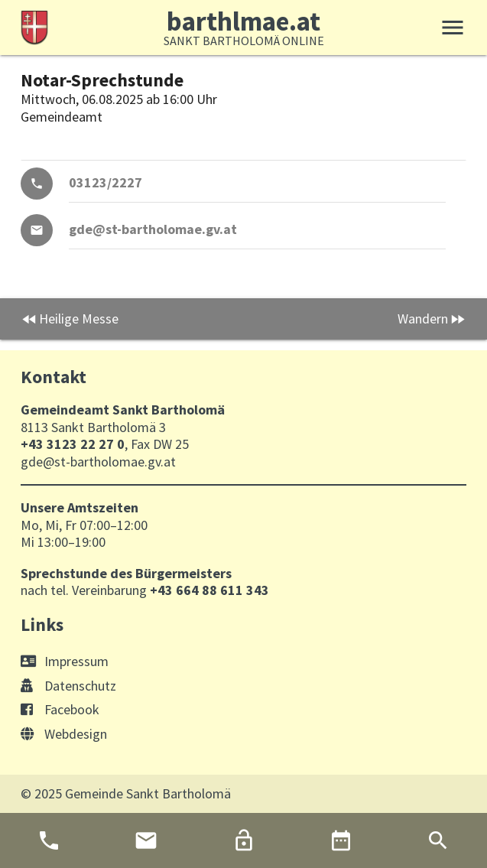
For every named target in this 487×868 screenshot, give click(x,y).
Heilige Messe (79, 319)
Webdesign (64, 734)
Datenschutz (68, 686)
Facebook (60, 709)
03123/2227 (106, 182)
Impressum (65, 661)
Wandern (423, 319)
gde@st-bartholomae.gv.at (153, 229)
